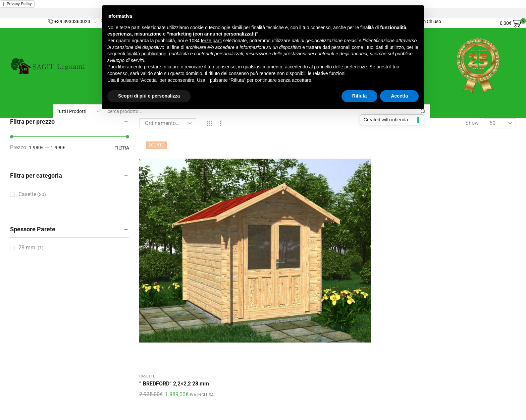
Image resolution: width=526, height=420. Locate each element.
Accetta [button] (399, 96)
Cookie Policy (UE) (32, 355)
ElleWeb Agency (149, 410)
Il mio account (27, 343)
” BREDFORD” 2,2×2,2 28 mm (174, 241)
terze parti (211, 41)
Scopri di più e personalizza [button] (149, 96)
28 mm (27, 248)
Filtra (122, 148)
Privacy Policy (19, 4)
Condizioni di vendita (35, 319)
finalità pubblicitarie (146, 54)
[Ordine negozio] (168, 123)
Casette (147, 234)
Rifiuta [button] (360, 96)
